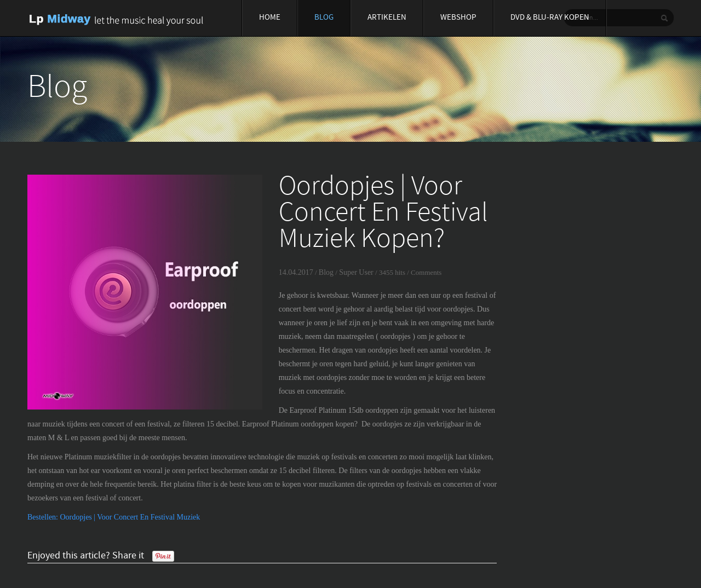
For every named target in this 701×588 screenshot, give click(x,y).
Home (270, 18)
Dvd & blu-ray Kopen (550, 18)
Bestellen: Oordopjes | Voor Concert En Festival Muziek (114, 517)
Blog (324, 18)
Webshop (458, 18)
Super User (356, 272)
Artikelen (387, 18)
